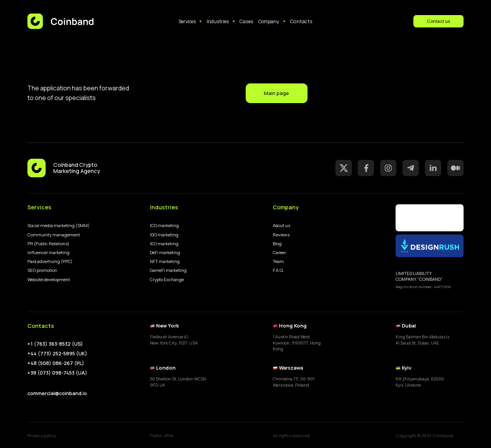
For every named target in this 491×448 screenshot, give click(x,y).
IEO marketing (164, 244)
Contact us (438, 21)
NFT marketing (165, 261)
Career (279, 252)
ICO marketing (164, 225)
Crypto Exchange (167, 279)
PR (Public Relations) (48, 244)
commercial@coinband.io (57, 393)
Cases (246, 21)
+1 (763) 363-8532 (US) (55, 344)
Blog (277, 244)
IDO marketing (164, 235)
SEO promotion (42, 270)
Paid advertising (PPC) (50, 261)
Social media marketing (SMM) (59, 225)
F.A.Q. (278, 270)
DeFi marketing (165, 252)
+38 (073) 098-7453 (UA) (57, 373)
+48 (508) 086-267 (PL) (56, 363)
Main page (276, 93)
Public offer (162, 435)
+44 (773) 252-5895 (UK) (57, 354)
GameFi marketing (168, 270)
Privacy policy (42, 435)
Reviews (281, 235)
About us (281, 225)
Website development (49, 279)
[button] (190, 21)
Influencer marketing (48, 252)
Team (278, 261)
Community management (54, 235)
